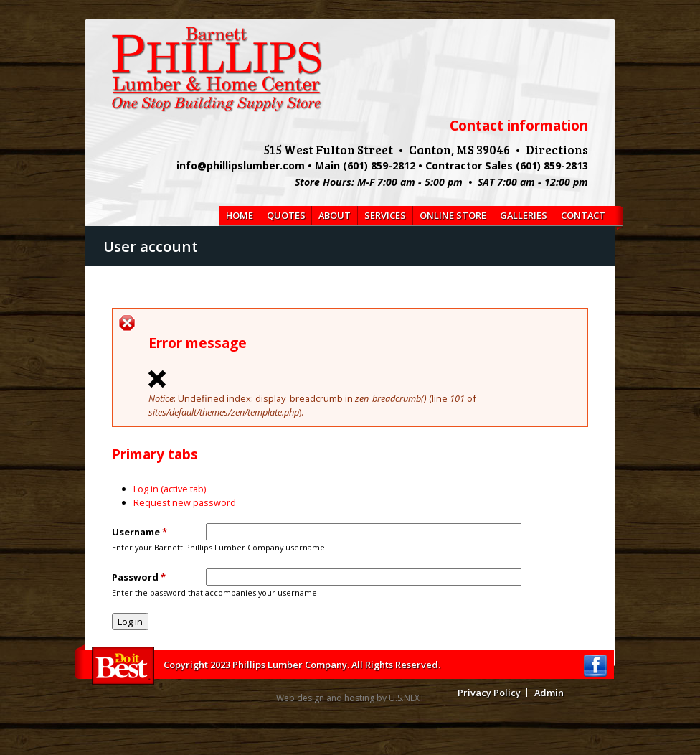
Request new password (185, 502)
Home (240, 215)
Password (139, 577)
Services (385, 215)
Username (139, 532)
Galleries (524, 215)
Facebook (595, 666)
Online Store (453, 215)
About (335, 215)
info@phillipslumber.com (241, 165)
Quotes (286, 215)
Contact (583, 215)
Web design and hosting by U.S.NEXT (350, 698)
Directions (557, 149)
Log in (170, 489)
